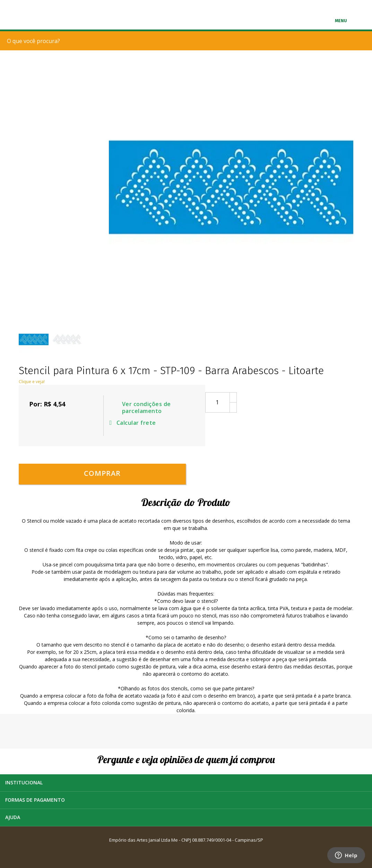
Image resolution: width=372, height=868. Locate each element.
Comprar (102, 473)
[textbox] (188, 41)
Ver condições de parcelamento (146, 408)
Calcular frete (134, 423)
